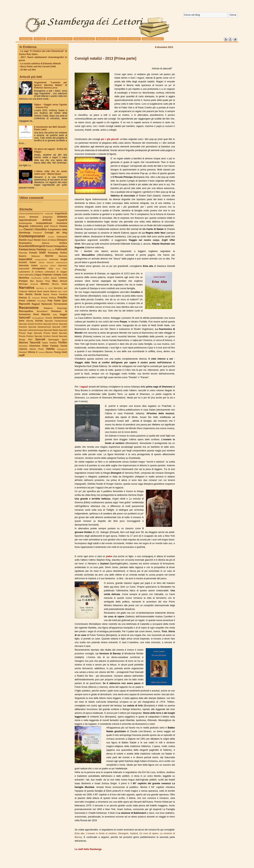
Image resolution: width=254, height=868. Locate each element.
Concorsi (38, 233)
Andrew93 (49, 214)
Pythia (57, 301)
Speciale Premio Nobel (46, 333)
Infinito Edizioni (46, 262)
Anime (22, 217)
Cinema (63, 226)
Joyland (134, 833)
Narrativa (27, 288)
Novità (38, 294)
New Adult (62, 291)
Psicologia (41, 301)
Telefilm (53, 343)
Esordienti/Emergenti (32, 246)
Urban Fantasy (50, 346)
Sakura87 (25, 318)
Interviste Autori (28, 266)
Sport (64, 340)
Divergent (123, 833)
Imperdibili (26, 259)
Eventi (50, 246)
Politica (53, 298)
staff (22, 355)
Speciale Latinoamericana (31, 330)
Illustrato (63, 256)
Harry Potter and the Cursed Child (38, 67)
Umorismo (35, 346)
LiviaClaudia (36, 278)
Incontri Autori (27, 262)
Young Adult (60, 352)
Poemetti (36, 298)
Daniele (23, 240)
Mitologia (23, 284)
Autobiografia (25, 223)
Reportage (62, 308)
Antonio (62, 217)
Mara (55, 281)
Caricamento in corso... (31, 202)
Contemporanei (32, 236)
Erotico (63, 243)
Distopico (62, 240)
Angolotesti (61, 214)
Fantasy (41, 249)
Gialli (42, 253)
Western (49, 352)
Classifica (41, 229)
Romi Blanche (42, 314)
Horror (49, 256)
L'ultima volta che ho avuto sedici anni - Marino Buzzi (51, 173)
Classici (28, 229)
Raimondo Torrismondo (54, 304)
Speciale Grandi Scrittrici (31, 324)
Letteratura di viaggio (56, 272)
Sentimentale (60, 318)
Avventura (62, 223)
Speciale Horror (51, 324)
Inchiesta (54, 259)
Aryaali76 (62, 220)
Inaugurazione (41, 260)
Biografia (24, 226)
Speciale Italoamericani (40, 327)
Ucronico (23, 346)
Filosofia (23, 253)
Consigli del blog (56, 233)
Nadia (64, 284)
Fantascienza (27, 249)
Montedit (34, 284)
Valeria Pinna (37, 349)
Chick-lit (54, 226)
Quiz (65, 301)
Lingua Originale (43, 275)
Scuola (49, 318)
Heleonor (36, 256)
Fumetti (33, 253)
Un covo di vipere (149, 833)
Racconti (25, 304)
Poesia (44, 298)
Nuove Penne (50, 294)
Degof (30, 240)
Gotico (63, 253)
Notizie (29, 294)
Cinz (21, 230)
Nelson (54, 291)
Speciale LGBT (60, 327)
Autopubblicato (44, 223)
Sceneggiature (38, 318)
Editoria (46, 243)
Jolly (51, 269)
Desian (37, 240)
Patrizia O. (25, 298)
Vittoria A (33, 352)
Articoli (47, 220)
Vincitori (23, 352)
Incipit (64, 259)
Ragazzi (36, 304)
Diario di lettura (49, 240)
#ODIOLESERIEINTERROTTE (31, 214)
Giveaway (53, 253)
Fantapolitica (60, 246)
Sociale (39, 321)
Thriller (63, 342)
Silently (30, 321)
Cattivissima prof (39, 226)
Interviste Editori (48, 266)
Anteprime (48, 217)
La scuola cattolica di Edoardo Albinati (40, 64)
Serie (22, 321)
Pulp (50, 301)
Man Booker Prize (40, 281)
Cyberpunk (62, 237)
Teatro (45, 343)
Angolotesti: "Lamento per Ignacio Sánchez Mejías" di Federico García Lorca (51, 85)
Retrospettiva (26, 311)
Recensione (29, 308)
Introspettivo (39, 269)
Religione (48, 308)
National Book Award (39, 291)
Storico (23, 342)
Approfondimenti (28, 220)
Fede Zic (51, 250)
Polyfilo (62, 298)
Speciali (40, 339)
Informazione (62, 262)
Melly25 (63, 281)
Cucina (51, 237)
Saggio (63, 314)
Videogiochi (62, 349)
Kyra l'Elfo (62, 269)
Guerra (23, 256)
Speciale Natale (51, 330)
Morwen (45, 284)
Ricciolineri (42, 311)
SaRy (55, 315)
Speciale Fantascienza (56, 321)
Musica (55, 284)
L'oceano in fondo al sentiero (101, 833)
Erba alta (79, 833)
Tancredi (35, 342)
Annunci (34, 217)
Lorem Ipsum (50, 278)
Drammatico (25, 243)
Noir (21, 294)
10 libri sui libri (28, 70)
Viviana (41, 352)
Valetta (50, 349)
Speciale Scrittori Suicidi (46, 336)
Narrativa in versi (44, 288)
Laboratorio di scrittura (31, 272)
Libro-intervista (26, 275)
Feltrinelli (61, 249)
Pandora (63, 294)
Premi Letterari (27, 301)
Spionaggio (54, 340)
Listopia (57, 275)
